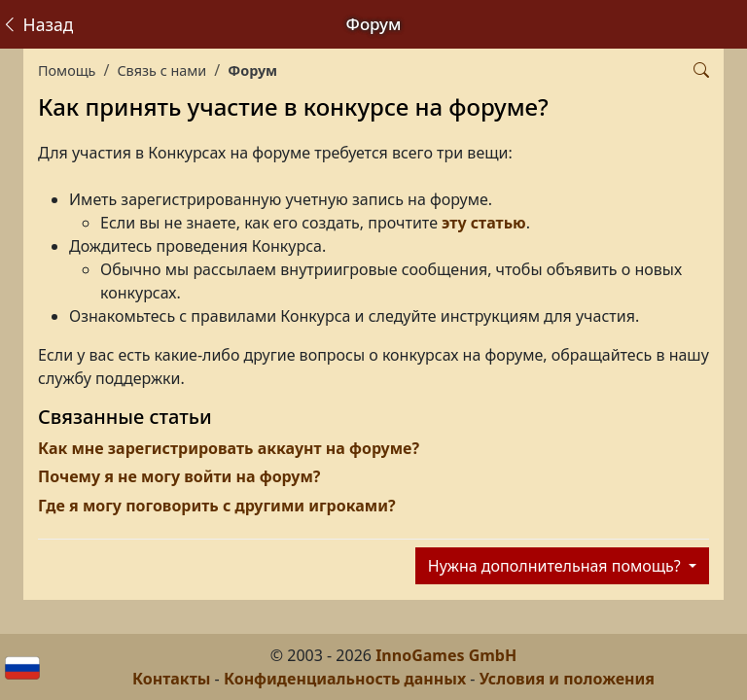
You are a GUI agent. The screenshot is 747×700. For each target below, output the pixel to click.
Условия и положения (567, 679)
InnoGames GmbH (446, 655)
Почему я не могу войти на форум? (179, 476)
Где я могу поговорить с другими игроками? (217, 506)
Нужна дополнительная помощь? (556, 566)
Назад (37, 24)
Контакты (171, 679)
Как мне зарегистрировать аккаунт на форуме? (229, 448)
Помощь (67, 70)
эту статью (484, 223)
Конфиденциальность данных (345, 679)
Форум (252, 70)
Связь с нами (161, 70)
